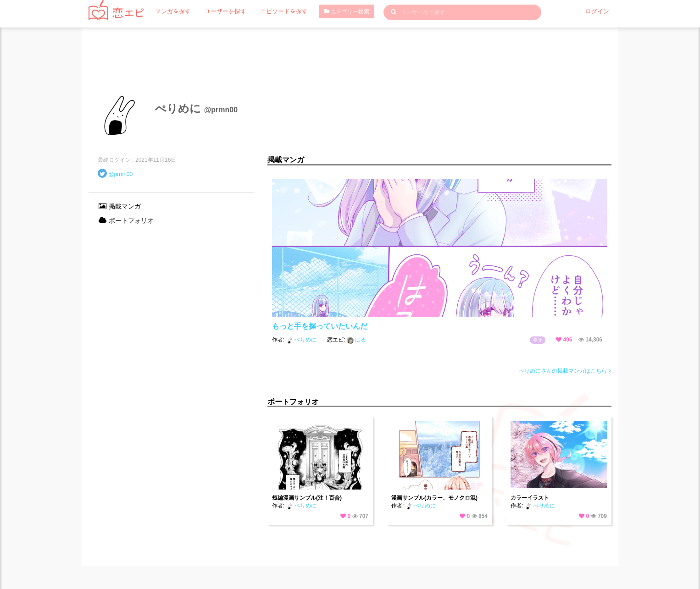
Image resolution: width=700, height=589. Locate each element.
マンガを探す (172, 11)
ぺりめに (302, 340)
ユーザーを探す (221, 11)
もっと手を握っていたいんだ (320, 326)
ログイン (598, 11)
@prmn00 (120, 174)
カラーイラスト (530, 498)
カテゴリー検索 (337, 11)
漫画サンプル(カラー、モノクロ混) (434, 498)
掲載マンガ (119, 206)
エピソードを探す (276, 11)
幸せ (538, 340)
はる (356, 340)
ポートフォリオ (126, 220)
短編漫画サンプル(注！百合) (307, 498)
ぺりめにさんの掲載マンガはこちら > (565, 371)
